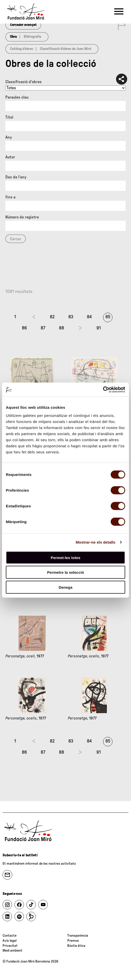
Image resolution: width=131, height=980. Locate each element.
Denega (65, 587)
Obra (13, 37)
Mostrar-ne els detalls (95, 542)
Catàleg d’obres (21, 49)
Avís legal (10, 941)
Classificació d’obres (23, 82)
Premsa (73, 941)
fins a (10, 197)
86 (24, 328)
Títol (9, 117)
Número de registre (22, 217)
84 (89, 317)
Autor (10, 157)
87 (43, 328)
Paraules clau (17, 97)
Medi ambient (12, 951)
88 (61, 328)
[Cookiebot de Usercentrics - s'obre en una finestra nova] (103, 390)
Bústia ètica (76, 946)
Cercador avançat (23, 25)
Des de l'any (16, 177)
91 (99, 328)
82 (52, 317)
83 (71, 317)
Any (9, 137)
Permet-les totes (66, 557)
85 (108, 317)
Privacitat (10, 946)
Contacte (10, 936)
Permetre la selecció (65, 572)
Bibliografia (32, 37)
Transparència (78, 936)
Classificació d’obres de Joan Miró (65, 49)
